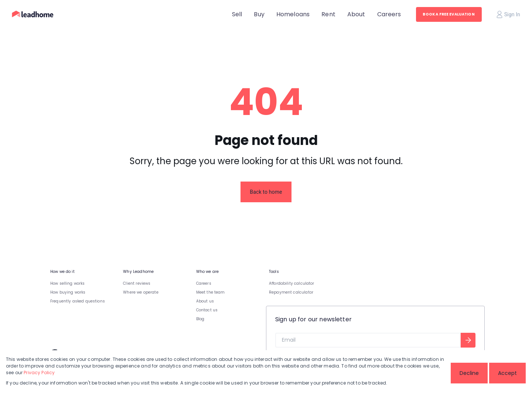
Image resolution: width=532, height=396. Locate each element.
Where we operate (141, 292)
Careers (204, 283)
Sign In (508, 14)
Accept (507, 373)
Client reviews (137, 283)
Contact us (207, 310)
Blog (200, 319)
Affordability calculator (292, 283)
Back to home (266, 192)
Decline (469, 373)
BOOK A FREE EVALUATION (449, 14)
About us (205, 301)
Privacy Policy (39, 373)
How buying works (68, 292)
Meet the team (211, 292)
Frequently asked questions (78, 301)
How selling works (68, 283)
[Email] (368, 340)
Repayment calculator (291, 292)
